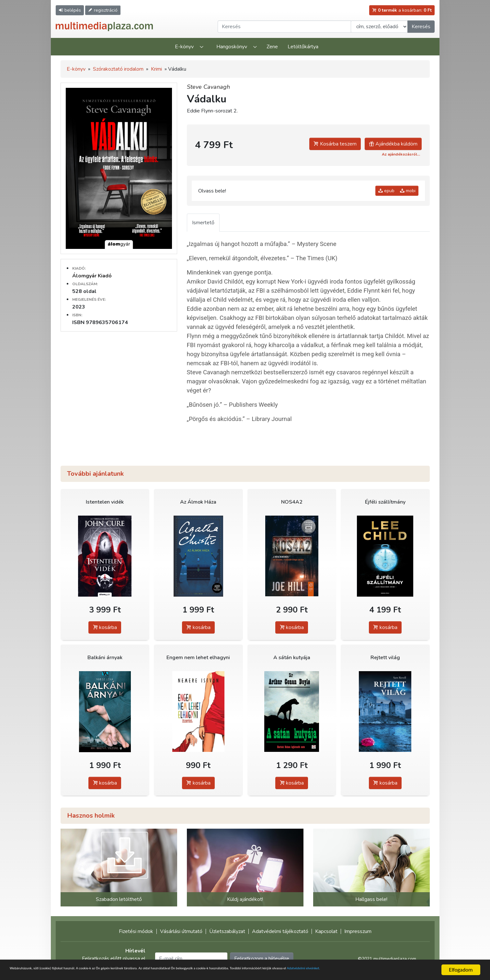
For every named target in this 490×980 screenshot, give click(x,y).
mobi (408, 191)
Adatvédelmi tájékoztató (280, 931)
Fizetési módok (136, 931)
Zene (272, 47)
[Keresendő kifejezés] (284, 27)
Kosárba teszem (335, 144)
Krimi (156, 69)
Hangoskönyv (232, 47)
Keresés (421, 27)
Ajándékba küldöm (393, 144)
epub (386, 191)
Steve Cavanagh (208, 87)
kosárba (105, 627)
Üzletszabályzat (227, 931)
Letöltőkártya (303, 47)
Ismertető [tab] (203, 223)
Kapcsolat (326, 931)
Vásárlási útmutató (181, 931)
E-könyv (184, 47)
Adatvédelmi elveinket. (35, 973)
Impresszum (358, 931)
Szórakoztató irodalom (118, 69)
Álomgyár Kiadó (92, 276)
